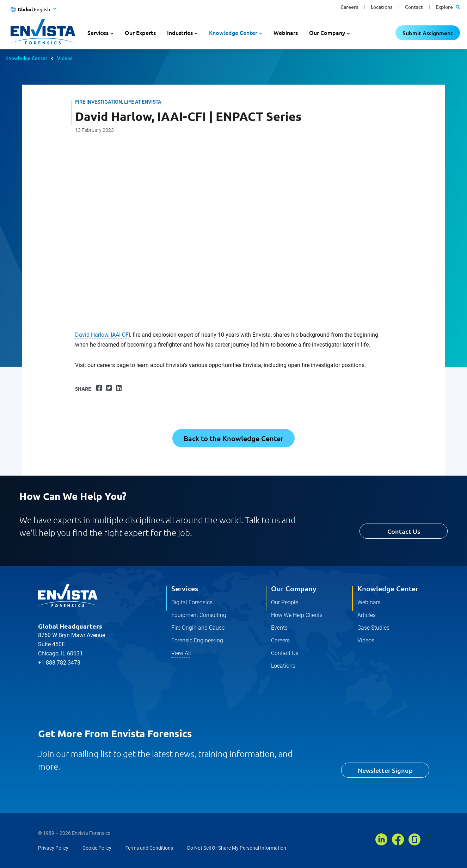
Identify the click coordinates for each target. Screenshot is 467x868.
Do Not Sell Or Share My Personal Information (237, 848)
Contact (414, 7)
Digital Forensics (192, 602)
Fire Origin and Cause (198, 628)
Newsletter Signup (385, 770)
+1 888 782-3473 (59, 663)
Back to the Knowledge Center (233, 438)
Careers (349, 7)
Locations (382, 7)
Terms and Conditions (149, 848)
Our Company (294, 588)
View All (181, 653)
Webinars (286, 32)
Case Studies (373, 628)
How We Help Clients (297, 615)
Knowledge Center (26, 58)
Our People (285, 602)
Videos (65, 58)
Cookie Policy (97, 848)
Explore (448, 7)
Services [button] (98, 32)
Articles (367, 615)
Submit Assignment (428, 33)
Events (279, 628)
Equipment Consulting (199, 615)
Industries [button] (180, 32)
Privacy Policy (53, 848)
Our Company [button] (327, 32)
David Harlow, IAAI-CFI (103, 335)
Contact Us (404, 531)
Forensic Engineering (197, 640)
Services (185, 588)
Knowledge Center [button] (233, 32)
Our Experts (140, 32)
